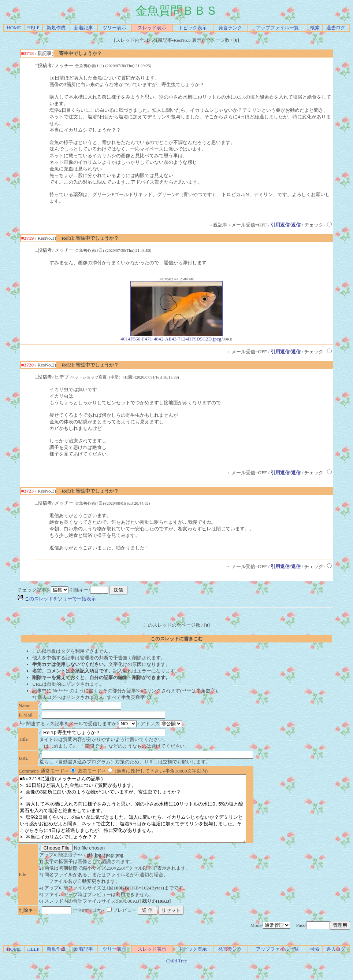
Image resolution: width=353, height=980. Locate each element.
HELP (33, 28)
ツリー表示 (114, 28)
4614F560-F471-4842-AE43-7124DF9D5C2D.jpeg (172, 337)
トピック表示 (193, 28)
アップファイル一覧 (277, 28)
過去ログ (336, 28)
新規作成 (56, 28)
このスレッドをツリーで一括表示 (57, 599)
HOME (14, 28)
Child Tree (177, 974)
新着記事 (83, 28)
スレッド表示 (152, 28)
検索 (315, 28)
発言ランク (230, 28)
